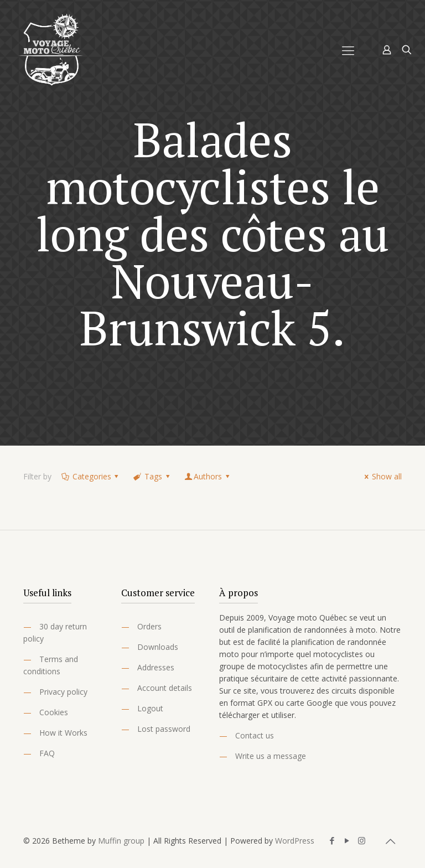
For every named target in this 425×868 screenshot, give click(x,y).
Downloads (158, 647)
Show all (381, 476)
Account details (165, 688)
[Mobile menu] (348, 50)
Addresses (156, 667)
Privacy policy (63, 692)
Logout (150, 708)
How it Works (63, 733)
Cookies (54, 712)
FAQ (47, 753)
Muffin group (121, 841)
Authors (208, 476)
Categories (91, 476)
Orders (149, 626)
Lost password (164, 729)
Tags (152, 476)
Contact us (255, 735)
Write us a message (271, 756)
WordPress (295, 841)
